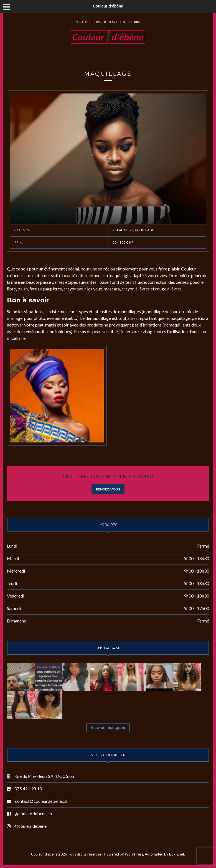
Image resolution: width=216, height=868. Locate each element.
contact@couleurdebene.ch (41, 801)
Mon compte (84, 22)
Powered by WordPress (124, 854)
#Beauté (120, 230)
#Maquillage (142, 230)
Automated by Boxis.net (164, 854)
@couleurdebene (31, 826)
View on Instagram (108, 728)
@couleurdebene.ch (33, 813)
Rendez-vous (108, 489)
